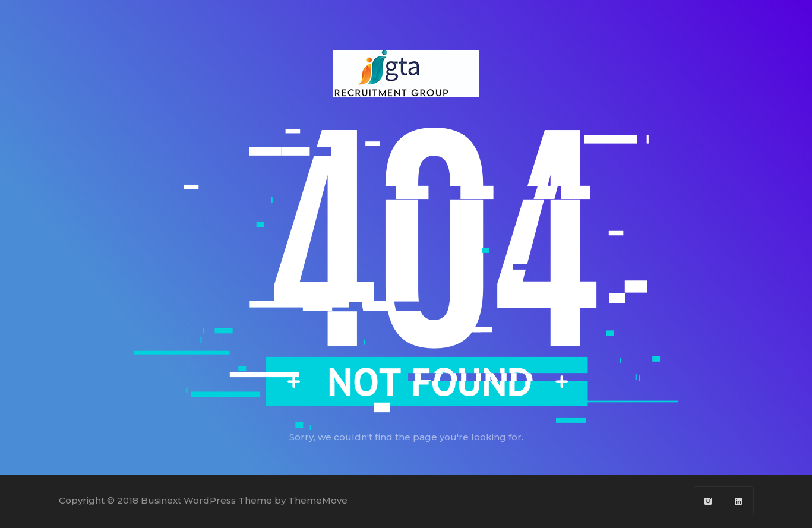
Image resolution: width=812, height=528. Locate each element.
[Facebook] (708, 501)
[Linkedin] (738, 501)
